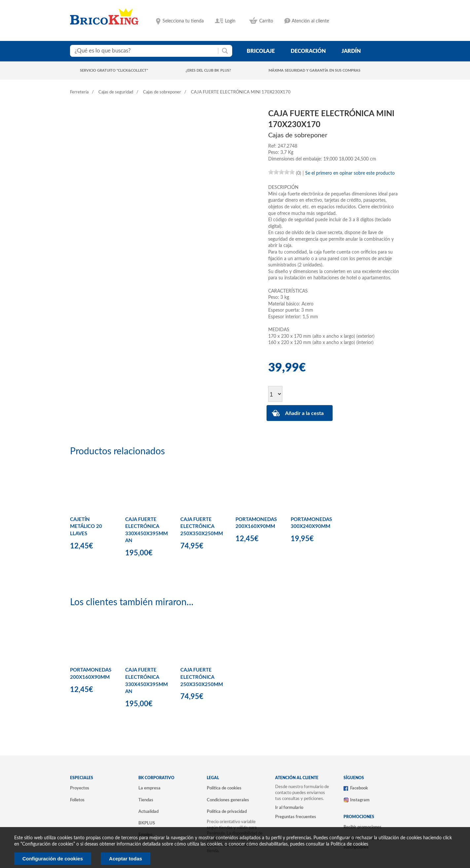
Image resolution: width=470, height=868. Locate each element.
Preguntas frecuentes (296, 817)
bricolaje (261, 51)
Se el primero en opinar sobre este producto (350, 173)
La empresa (149, 788)
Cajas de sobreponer (162, 92)
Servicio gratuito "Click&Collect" (114, 70)
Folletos (77, 800)
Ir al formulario (289, 808)
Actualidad (148, 812)
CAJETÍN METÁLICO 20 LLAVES (86, 527)
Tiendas (146, 800)
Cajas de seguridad (116, 92)
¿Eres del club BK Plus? (208, 70)
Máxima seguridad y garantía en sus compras (314, 70)
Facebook (359, 788)
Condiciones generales (228, 800)
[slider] (281, 172)
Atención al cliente (310, 21)
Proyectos (80, 788)
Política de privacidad (227, 812)
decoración (308, 51)
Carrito (266, 21)
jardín (351, 51)
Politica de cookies (349, 844)
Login (230, 21)
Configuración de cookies (53, 859)
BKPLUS (147, 823)
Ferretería (79, 92)
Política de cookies (224, 788)
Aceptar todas (126, 859)
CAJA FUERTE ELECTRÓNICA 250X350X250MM (202, 527)
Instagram (360, 800)
